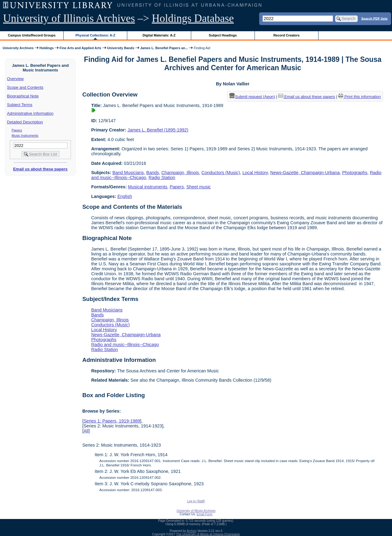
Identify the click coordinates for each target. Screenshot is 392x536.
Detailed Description (25, 122)
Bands (153, 173)
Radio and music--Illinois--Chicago (125, 345)
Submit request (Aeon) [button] (252, 97)
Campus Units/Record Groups (32, 35)
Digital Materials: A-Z (159, 35)
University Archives (18, 48)
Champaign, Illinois (180, 173)
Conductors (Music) (221, 173)
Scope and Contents (25, 87)
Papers (17, 130)
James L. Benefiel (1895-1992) (158, 130)
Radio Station (162, 178)
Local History (255, 173)
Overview (15, 79)
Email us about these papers (40, 169)
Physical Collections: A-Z (95, 35)
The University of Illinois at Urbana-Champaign (208, 534)
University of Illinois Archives (69, 18)
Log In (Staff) (196, 501)
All (86, 431)
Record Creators (287, 35)
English (125, 196)
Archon (192, 531)
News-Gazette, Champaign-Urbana (305, 173)
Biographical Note (23, 96)
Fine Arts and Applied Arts (80, 48)
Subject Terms (20, 105)
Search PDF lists (374, 18)
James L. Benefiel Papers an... (164, 48)
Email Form (204, 514)
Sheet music (198, 187)
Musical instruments (148, 187)
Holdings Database (193, 18)
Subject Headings (223, 35)
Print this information (360, 97)
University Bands (121, 48)
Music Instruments (25, 135)
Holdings (47, 48)
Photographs (355, 173)
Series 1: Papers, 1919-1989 (112, 421)
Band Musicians (128, 173)
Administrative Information (30, 113)
